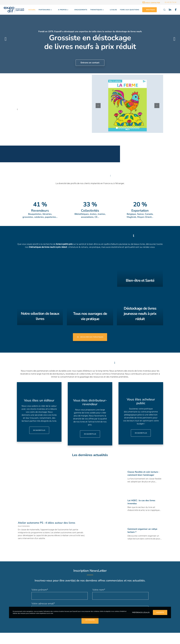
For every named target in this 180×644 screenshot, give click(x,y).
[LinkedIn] (168, 10)
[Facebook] (174, 10)
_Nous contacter (151, 3)
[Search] (163, 10)
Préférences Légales (141, 612)
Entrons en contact (90, 63)
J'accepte (160, 612)
